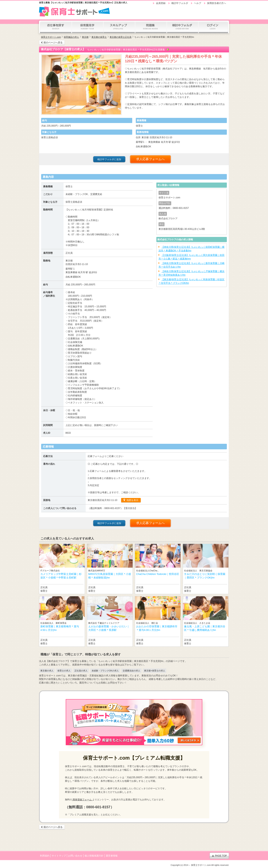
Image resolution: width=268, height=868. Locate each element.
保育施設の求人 (71, 37)
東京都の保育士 (99, 37)
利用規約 (45, 856)
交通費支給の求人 (131, 671)
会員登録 (161, 3)
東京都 (85, 37)
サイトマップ (59, 856)
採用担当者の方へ (217, 3)
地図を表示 (132, 500)
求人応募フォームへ (150, 159)
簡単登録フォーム (82, 800)
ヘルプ (198, 3)
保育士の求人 (64, 671)
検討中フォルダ (180, 3)
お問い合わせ (75, 856)
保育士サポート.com (51, 37)
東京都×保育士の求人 (154, 671)
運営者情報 (112, 856)
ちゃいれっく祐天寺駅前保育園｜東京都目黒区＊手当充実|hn (164, 37)
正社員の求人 (81, 671)
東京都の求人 (47, 671)
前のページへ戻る (53, 43)
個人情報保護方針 (94, 856)
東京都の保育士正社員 (121, 37)
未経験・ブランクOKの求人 (105, 671)
